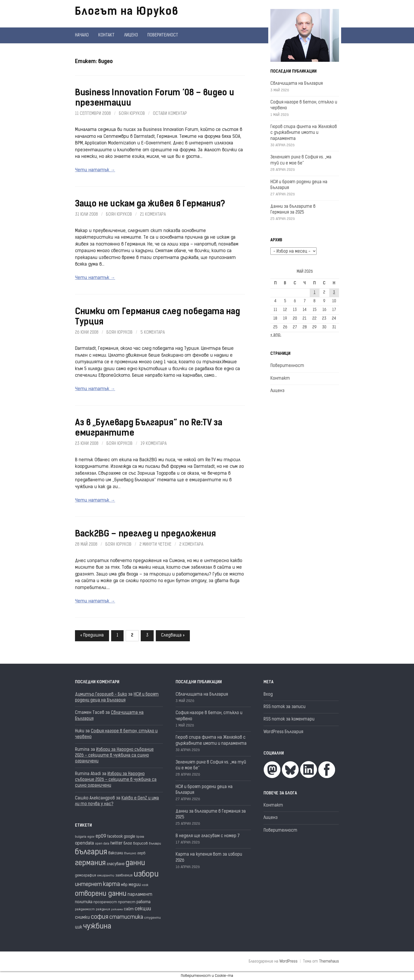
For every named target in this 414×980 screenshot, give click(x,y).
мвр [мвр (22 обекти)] (124, 885)
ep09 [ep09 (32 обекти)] (101, 837)
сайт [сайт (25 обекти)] (129, 909)
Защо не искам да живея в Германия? (150, 204)
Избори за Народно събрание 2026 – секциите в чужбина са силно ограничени (114, 756)
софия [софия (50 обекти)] (100, 917)
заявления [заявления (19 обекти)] (124, 876)
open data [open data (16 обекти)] (102, 844)
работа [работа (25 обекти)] (144, 902)
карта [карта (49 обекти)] (111, 885)
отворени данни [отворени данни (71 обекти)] (101, 894)
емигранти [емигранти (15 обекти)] (106, 876)
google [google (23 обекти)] (130, 837)
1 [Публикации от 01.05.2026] (315, 293)
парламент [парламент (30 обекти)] (140, 895)
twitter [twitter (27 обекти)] (116, 844)
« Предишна (92, 635)
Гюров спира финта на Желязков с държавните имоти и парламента (304, 133)
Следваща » (173, 635)
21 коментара (153, 215)
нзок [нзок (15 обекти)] (145, 885)
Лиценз (131, 35)
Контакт (106, 35)
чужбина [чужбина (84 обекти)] (97, 927)
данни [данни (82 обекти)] (135, 863)
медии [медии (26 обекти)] (135, 885)
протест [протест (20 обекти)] (127, 902)
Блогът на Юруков (127, 12)
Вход (268, 695)
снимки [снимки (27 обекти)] (82, 918)
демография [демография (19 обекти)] (86, 876)
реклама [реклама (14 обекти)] (117, 910)
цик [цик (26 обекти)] (79, 927)
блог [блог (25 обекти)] (128, 844)
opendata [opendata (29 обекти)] (84, 843)
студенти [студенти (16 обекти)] (152, 918)
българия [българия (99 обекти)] (91, 852)
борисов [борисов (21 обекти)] (140, 844)
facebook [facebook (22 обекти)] (115, 837)
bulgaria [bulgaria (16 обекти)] (81, 837)
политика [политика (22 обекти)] (84, 902)
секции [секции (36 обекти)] (143, 909)
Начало (82, 35)
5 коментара (153, 333)
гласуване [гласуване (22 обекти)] (116, 864)
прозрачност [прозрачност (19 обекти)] (105, 902)
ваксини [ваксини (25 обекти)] (116, 853)
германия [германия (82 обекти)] (90, 863)
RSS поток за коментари (289, 719)
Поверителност (163, 35)
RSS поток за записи (284, 707)
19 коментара (154, 444)
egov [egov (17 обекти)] (91, 837)
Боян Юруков (132, 114)
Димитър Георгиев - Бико (101, 695)
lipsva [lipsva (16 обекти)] (140, 837)
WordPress (288, 962)
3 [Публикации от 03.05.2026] (334, 293)
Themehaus (329, 962)
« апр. (276, 335)
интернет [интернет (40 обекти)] (88, 885)
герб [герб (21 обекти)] (141, 853)
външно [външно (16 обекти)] (130, 854)
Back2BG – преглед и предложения (145, 534)
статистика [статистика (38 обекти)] (126, 917)
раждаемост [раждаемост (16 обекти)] (85, 910)
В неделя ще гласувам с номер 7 (208, 836)
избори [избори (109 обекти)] (146, 875)
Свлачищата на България (297, 84)
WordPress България (283, 732)
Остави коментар (170, 114)
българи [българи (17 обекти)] (155, 844)
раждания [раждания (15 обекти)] (103, 910)
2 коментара (191, 545)
